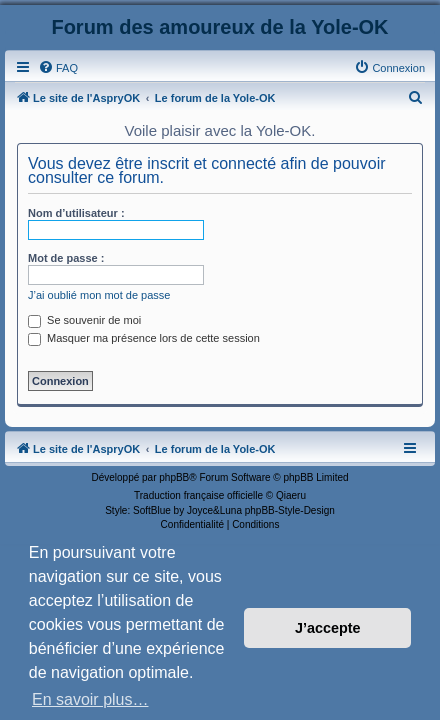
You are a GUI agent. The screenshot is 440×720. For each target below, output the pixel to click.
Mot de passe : (66, 258)
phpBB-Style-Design (290, 510)
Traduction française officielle (198, 495)
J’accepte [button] (328, 628)
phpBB (174, 477)
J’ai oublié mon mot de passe (99, 295)
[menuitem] (58, 68)
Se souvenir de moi (84, 320)
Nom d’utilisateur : (76, 213)
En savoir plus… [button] (90, 699)
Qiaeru (291, 495)
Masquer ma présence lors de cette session (144, 338)
